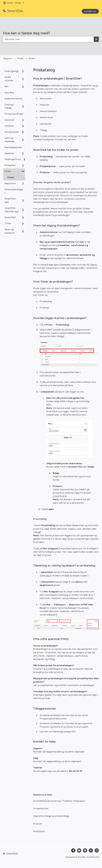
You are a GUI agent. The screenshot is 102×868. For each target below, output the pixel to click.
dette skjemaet (76, 752)
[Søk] (96, 39)
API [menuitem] (6, 87)
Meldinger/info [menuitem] (13, 159)
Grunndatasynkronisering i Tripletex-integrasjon (59, 801)
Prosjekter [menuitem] (10, 165)
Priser (20, 58)
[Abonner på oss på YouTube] (79, 850)
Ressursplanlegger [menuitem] (14, 191)
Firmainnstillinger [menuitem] (14, 114)
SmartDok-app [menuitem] (10, 200)
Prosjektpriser (41, 808)
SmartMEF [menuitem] (10, 217)
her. (45, 271)
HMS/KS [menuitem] (9, 126)
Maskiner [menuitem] (9, 153)
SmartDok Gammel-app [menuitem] (12, 210)
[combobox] (48, 39)
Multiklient (39, 831)
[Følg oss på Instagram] (97, 850)
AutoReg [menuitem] (9, 93)
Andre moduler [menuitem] (9, 79)
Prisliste (38, 824)
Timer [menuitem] (8, 223)
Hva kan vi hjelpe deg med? (27, 33)
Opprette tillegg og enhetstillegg (51, 816)
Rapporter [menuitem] (10, 183)
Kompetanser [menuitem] (12, 132)
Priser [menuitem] (8, 171)
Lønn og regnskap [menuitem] (9, 140)
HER (73, 732)
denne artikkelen (52, 715)
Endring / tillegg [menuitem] (9, 106)
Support (8, 58)
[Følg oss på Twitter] (91, 850)
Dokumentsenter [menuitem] (14, 99)
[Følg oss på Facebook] (73, 850)
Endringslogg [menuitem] (12, 71)
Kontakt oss (90, 11)
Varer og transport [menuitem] (10, 231)
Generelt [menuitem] (9, 120)
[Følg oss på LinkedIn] (85, 850)
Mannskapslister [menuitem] (13, 147)
